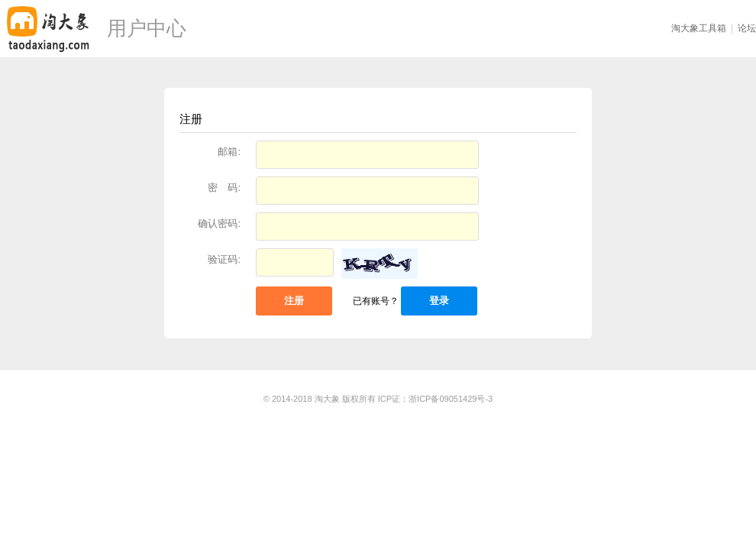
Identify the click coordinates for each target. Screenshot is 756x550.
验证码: (224, 259)
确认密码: (219, 223)
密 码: (224, 188)
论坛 (747, 28)
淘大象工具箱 (699, 28)
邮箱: (229, 152)
